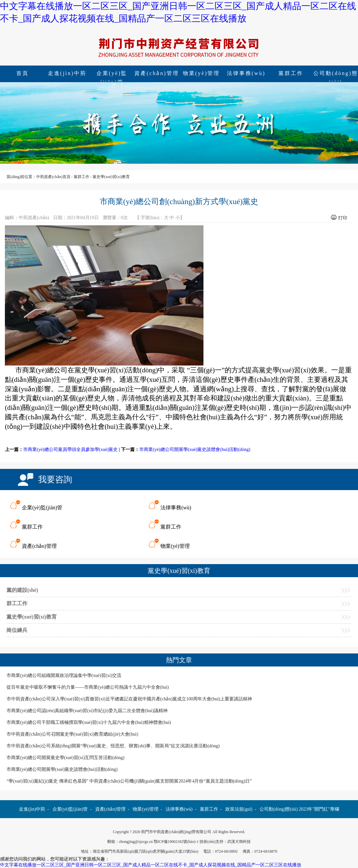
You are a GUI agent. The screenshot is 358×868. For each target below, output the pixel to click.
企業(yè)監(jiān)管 (112, 74)
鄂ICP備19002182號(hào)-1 (176, 842)
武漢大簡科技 (239, 842)
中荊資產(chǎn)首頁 (53, 177)
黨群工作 (291, 73)
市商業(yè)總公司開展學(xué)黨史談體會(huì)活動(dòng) (195, 449)
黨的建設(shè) (22, 590)
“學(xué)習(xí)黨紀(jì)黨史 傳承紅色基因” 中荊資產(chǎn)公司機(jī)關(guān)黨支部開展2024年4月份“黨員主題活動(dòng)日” (129, 781)
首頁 (22, 73)
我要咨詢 (55, 479)
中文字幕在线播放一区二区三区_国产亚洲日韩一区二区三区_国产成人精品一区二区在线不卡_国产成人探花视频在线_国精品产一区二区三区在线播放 (151, 865)
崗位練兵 (17, 630)
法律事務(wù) (246, 73)
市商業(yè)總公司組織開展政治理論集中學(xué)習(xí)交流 (64, 675)
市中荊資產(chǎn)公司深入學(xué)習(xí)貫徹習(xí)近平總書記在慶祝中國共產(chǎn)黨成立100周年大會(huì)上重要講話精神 (129, 699)
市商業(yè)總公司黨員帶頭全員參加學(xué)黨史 (70, 449)
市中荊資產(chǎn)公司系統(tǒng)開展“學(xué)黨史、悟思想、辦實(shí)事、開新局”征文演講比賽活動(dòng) (113, 746)
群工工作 (17, 603)
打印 (343, 218)
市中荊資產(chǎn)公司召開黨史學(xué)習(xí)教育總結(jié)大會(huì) (72, 734)
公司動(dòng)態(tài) (279, 809)
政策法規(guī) (239, 809)
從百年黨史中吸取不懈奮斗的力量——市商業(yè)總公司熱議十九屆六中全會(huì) (88, 687)
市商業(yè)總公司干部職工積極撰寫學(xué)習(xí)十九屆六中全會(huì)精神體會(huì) (89, 722)
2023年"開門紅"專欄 (319, 809)
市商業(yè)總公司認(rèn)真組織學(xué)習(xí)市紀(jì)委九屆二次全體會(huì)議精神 (87, 711)
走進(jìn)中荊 (67, 73)
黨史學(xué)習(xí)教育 (111, 177)
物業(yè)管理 (201, 73)
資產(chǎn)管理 (157, 73)
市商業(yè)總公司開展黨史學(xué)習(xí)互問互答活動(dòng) (66, 758)
